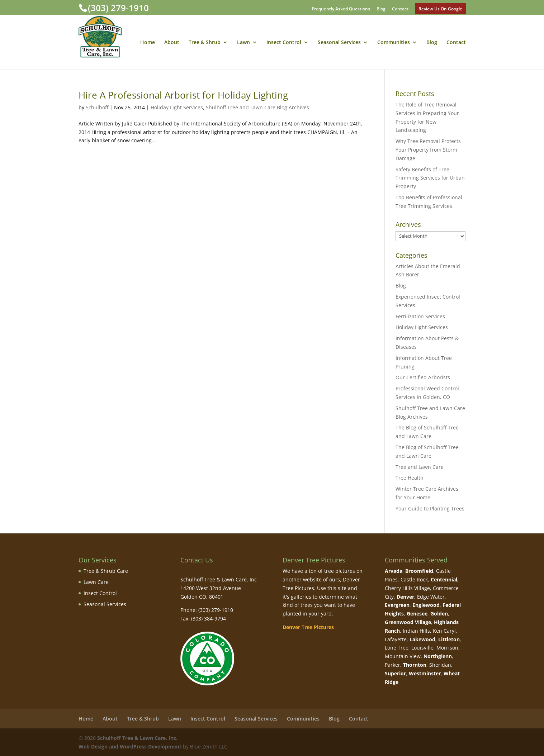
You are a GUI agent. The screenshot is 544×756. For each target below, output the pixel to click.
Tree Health (410, 478)
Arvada (394, 571)
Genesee (417, 614)
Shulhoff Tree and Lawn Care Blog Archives (257, 107)
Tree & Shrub (205, 43)
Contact (400, 9)
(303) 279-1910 (118, 8)
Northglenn (438, 656)
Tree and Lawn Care (420, 467)
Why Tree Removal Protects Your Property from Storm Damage (428, 150)
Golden (439, 614)
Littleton (449, 639)
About (172, 43)
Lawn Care (96, 582)
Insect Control (284, 43)
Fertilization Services (420, 316)
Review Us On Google (440, 9)
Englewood (426, 605)
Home (148, 43)
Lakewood (422, 639)
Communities (394, 43)
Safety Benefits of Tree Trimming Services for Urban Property (430, 178)
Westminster (425, 673)
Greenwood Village (408, 622)
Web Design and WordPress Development (130, 747)
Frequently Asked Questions (341, 9)
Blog (381, 9)
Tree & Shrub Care (106, 571)
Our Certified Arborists (423, 377)
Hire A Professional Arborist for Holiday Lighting (183, 95)
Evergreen (397, 605)
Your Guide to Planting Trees (430, 508)
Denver (405, 597)
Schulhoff (97, 107)
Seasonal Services (339, 43)
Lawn (243, 43)
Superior (395, 673)
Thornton (415, 665)
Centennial (444, 579)
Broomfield (419, 571)
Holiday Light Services (177, 107)
